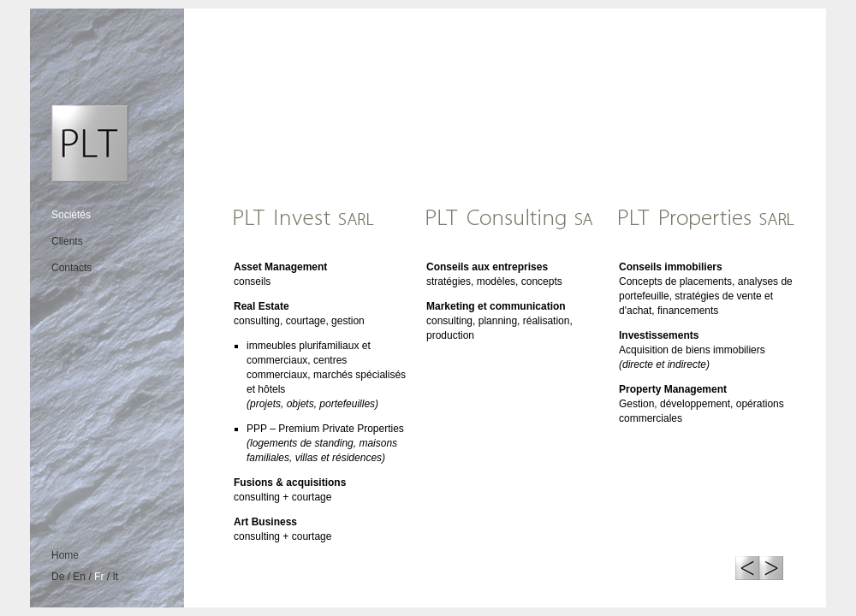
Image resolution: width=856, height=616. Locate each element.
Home (65, 555)
